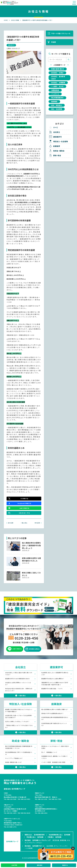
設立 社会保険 (57, 109)
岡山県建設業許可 (57, 98)
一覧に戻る (24, 523)
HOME (6, 20)
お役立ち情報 (15, 20)
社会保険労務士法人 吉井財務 (60, 835)
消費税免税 (55, 90)
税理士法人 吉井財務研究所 (35, 835)
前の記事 (11, 523)
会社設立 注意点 (57, 73)
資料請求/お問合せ (33, 650)
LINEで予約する (15, 650)
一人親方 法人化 (57, 87)
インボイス (55, 94)
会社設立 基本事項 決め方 (59, 78)
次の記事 (37, 523)
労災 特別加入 (57, 106)
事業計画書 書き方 (58, 69)
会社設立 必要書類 (58, 83)
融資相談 (54, 102)
